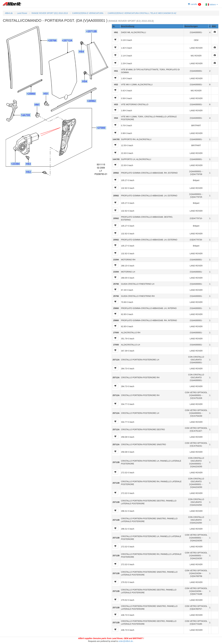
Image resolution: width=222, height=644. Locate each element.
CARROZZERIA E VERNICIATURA (88, 13)
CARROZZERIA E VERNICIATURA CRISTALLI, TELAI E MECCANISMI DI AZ (142, 13)
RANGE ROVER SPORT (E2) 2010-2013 (50, 13)
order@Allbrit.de (126, 641)
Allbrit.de (9, 13)
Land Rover (22, 13)
